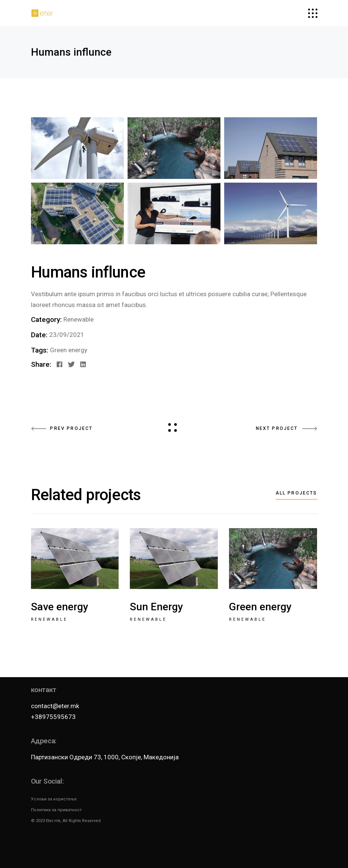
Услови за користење (54, 799)
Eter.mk (53, 821)
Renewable (79, 319)
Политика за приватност (56, 810)
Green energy (69, 350)
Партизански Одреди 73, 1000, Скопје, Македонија (105, 757)
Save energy (60, 607)
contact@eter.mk (55, 706)
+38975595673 (53, 717)
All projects (297, 493)
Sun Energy (156, 607)
